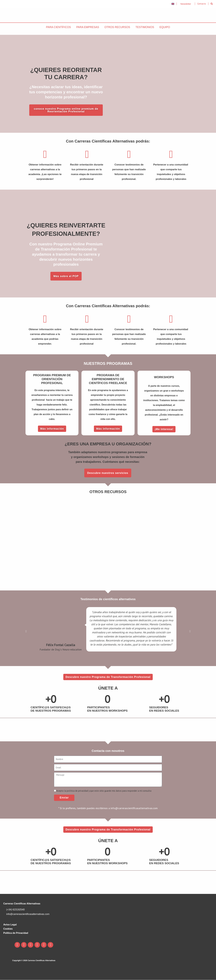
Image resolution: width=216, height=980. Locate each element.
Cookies (8, 929)
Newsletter (186, 4)
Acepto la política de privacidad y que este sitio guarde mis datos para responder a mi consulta (104, 791)
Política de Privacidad (16, 933)
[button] (212, 4)
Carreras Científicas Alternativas (22, 904)
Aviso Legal (10, 925)
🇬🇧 (173, 4)
